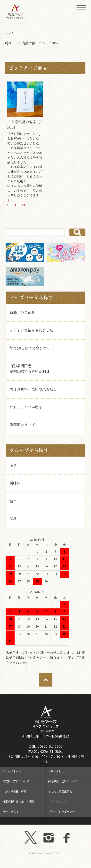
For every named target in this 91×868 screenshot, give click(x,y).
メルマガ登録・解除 (14, 792)
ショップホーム (12, 772)
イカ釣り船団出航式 (60, 792)
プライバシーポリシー (61, 812)
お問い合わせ (56, 772)
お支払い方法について (16, 782)
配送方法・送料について (63, 782)
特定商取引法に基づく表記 (18, 802)
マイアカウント (57, 802)
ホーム (10, 33)
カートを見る (10, 812)
